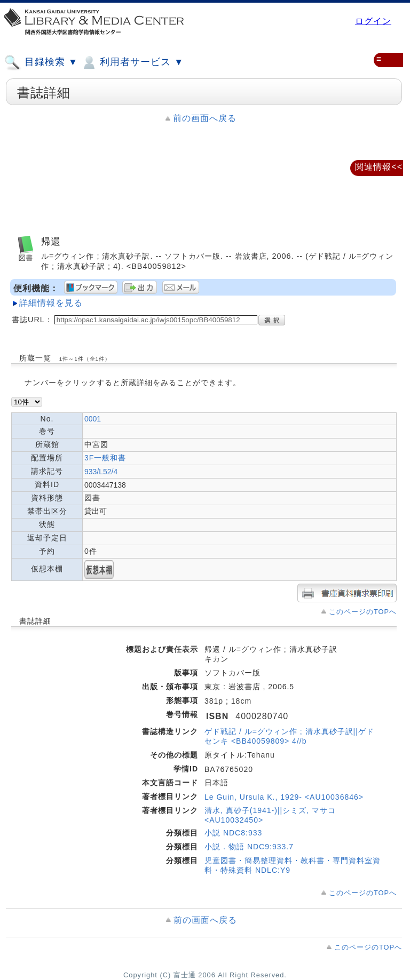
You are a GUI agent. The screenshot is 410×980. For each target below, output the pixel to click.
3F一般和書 (105, 458)
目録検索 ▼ (41, 62)
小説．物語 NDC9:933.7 (249, 847)
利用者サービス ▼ (132, 62)
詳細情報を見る (51, 303)
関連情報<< (379, 167)
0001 (93, 419)
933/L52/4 (101, 472)
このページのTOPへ (363, 612)
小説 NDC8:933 (233, 833)
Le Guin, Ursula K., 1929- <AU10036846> (284, 797)
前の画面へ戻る (205, 118)
